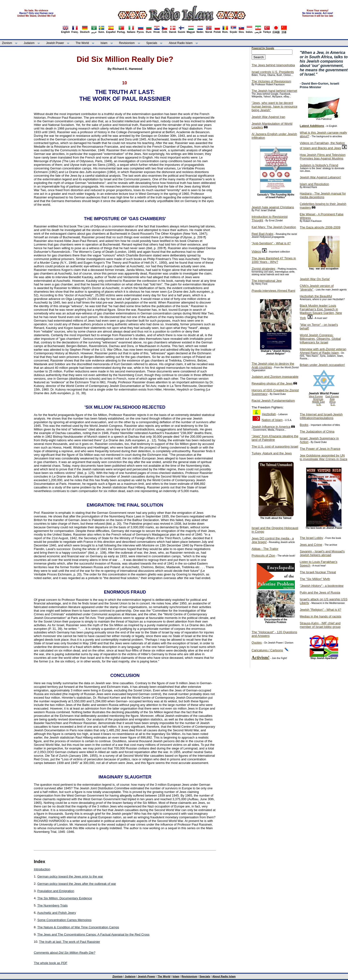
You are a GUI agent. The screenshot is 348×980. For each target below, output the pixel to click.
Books (304, 425)
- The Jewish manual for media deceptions (323, 195)
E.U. (333, 404)
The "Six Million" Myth (315, 579)
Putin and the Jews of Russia (320, 592)
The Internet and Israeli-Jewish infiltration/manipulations (321, 416)
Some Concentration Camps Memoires (64, 920)
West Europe (316, 396)
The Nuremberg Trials (52, 905)
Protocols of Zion (263, 555)
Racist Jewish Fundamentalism (273, 401)
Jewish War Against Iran (268, 117)
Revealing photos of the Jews (272, 383)
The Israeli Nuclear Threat (318, 572)
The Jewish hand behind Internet (274, 91)
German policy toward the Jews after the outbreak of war (77, 884)
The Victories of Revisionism (271, 81)
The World (82, 43)
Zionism (7, 43)
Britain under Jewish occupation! (322, 365)
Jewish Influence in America (271, 427)
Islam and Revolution (314, 184)
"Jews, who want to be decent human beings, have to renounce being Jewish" (274, 106)
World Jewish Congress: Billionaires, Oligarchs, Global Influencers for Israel (320, 339)
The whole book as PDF (51, 963)
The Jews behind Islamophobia (273, 65)
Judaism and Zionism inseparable (275, 377)
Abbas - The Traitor (265, 549)
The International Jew (267, 281)
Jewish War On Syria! (315, 279)
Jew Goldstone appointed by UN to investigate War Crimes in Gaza (323, 457)
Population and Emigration (56, 891)
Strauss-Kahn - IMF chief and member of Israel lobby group (320, 625)
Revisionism (127, 43)
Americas (318, 399)
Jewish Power (55, 43)
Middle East (319, 402)
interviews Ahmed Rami (273, 291)
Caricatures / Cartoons (267, 650)
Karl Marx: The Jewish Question (274, 227)
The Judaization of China (317, 432)
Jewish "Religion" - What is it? (320, 610)
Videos (256, 251)
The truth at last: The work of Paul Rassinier (69, 942)
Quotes (257, 642)
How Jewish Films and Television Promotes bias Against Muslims (323, 157)
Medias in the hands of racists (320, 616)
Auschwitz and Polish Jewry (57, 913)
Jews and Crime (311, 545)
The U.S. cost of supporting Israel (275, 446)
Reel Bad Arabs (262, 234)
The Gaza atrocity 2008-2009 (320, 227)
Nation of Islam (272, 420)
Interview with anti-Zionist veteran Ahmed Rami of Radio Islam (323, 351)
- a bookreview (322, 586)
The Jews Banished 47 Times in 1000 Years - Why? (274, 260)
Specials (152, 43)
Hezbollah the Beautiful (316, 296)
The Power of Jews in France (320, 449)
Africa (333, 402)
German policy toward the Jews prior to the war (70, 876)
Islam (104, 43)
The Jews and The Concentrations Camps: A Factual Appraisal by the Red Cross (93, 934)
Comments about (65, 953)
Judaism (29, 43)
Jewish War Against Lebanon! (320, 177)
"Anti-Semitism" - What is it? (271, 243)
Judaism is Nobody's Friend (319, 165)
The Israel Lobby (311, 538)
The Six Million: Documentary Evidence (65, 898)
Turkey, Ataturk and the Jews (272, 453)
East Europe (332, 396)
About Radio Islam (181, 43)
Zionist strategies (263, 269)
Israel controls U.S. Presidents (273, 72)
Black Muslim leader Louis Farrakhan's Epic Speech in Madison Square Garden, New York (321, 312)
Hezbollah (269, 414)
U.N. (319, 404)
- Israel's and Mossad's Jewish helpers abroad (322, 553)
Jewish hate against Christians (273, 207)
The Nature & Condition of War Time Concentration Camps (78, 927)
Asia (332, 399)
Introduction (42, 869)
